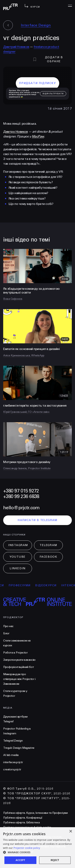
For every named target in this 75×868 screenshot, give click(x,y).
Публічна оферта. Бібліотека (21, 822)
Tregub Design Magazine (19, 748)
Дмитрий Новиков (16, 47)
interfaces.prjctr (13, 762)
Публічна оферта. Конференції (23, 818)
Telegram (48, 545)
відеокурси (50, 585)
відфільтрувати (53, 94)
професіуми (24, 585)
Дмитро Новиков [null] (15, 132)
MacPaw (38, 136)
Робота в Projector (15, 653)
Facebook (48, 557)
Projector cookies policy (18, 851)
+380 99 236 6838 (21, 497)
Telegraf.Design (13, 741)
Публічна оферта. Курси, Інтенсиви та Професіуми (35, 813)
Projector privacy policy (18, 856)
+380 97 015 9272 (21, 491)
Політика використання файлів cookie (27, 827)
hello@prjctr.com (21, 508)
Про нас (8, 626)
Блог (6, 633)
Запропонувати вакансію (19, 660)
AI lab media (11, 755)
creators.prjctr (12, 769)
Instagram (18, 545)
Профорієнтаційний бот (18, 667)
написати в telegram (37, 520)
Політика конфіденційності (20, 832)
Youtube (18, 557)
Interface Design (36, 25)
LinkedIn (17, 568)
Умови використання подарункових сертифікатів (34, 846)
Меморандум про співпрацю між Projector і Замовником (19, 679)
